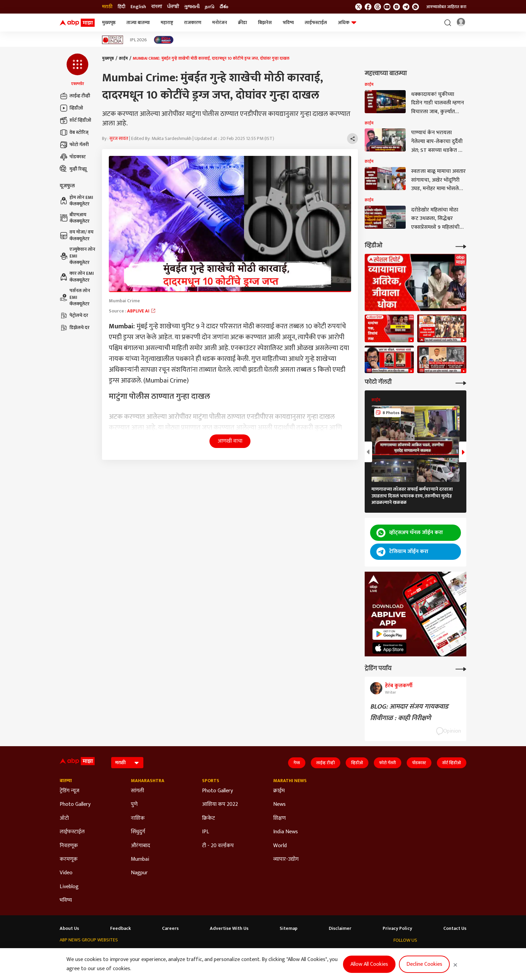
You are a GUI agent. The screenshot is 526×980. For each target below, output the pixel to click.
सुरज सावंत (119, 138)
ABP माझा (174, 953)
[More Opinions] (461, 668)
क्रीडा (242, 23)
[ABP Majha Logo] (77, 23)
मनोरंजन (220, 23)
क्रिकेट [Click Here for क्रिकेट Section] (208, 818)
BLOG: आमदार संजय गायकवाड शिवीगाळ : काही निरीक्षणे (409, 712)
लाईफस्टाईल (316, 23)
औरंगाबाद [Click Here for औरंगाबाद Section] (140, 846)
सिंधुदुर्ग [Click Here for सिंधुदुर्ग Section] (138, 832)
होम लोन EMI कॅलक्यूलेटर (76, 201)
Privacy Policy (397, 928)
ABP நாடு (283, 953)
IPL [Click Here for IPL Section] (206, 832)
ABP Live (100, 953)
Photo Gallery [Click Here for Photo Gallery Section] (75, 804)
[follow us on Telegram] (406, 7)
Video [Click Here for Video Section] (66, 873)
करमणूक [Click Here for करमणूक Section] (69, 859)
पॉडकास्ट (73, 157)
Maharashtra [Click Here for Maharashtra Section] (148, 781)
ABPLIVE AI (141, 311)
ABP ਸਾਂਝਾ (258, 953)
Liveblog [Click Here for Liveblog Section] (69, 887)
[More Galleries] (461, 382)
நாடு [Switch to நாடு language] (210, 7)
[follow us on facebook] (368, 7)
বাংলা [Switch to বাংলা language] (157, 7)
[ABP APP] (389, 634)
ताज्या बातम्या (138, 23)
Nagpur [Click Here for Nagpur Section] (139, 873)
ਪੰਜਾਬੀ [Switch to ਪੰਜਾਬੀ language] (173, 7)
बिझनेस (265, 23)
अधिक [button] (347, 23)
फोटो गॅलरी (74, 145)
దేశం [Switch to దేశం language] (224, 7)
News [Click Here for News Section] (279, 804)
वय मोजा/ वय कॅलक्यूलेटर (77, 235)
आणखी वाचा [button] (230, 441)
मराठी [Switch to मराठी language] (107, 7)
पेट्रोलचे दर (74, 315)
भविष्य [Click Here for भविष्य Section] (66, 900)
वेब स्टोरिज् (74, 132)
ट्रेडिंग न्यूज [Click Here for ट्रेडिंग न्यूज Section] (69, 791)
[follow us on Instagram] (397, 7)
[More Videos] (461, 246)
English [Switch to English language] (138, 7)
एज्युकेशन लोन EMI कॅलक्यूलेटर (77, 256)
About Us (69, 928)
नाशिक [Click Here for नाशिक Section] (138, 818)
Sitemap (289, 928)
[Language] (127, 763)
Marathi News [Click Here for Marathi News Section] (290, 781)
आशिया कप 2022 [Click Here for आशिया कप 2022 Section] (220, 804)
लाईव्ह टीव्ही (75, 96)
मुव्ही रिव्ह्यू (73, 169)
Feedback (120, 928)
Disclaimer (340, 928)
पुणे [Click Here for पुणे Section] (134, 804)
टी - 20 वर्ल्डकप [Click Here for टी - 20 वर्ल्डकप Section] (218, 846)
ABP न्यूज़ (123, 953)
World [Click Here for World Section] (280, 846)
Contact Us (455, 928)
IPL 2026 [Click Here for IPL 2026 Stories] (138, 40)
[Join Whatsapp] (416, 7)
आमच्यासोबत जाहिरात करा (446, 7)
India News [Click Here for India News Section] (286, 832)
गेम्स (297, 763)
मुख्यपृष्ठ (109, 23)
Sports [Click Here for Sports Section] (211, 781)
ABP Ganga (232, 953)
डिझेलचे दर (75, 328)
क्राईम (123, 58)
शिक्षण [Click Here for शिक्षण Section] (279, 818)
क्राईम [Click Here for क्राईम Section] (279, 791)
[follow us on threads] (378, 7)
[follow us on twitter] (359, 7)
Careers (170, 928)
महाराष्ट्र (167, 23)
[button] (77, 70)
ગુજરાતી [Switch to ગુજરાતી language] (192, 7)
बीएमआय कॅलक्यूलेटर (75, 218)
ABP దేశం (308, 953)
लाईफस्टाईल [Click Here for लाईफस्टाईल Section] (72, 832)
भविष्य (288, 23)
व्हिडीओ (71, 108)
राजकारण (193, 23)
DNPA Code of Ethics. (129, 967)
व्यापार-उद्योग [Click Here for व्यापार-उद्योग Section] (286, 859)
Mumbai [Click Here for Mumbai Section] (140, 859)
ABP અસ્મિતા (202, 953)
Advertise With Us (229, 928)
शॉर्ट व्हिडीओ (75, 120)
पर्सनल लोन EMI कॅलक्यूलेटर (75, 297)
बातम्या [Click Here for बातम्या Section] (66, 781)
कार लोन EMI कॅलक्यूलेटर (77, 277)
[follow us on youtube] (387, 7)
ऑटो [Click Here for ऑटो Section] (64, 818)
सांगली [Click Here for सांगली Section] (137, 791)
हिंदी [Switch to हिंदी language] (122, 7)
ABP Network (73, 953)
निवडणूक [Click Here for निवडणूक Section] (69, 846)
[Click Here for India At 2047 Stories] (164, 40)
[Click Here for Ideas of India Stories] (113, 40)
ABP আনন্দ (148, 953)
